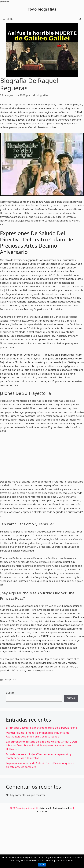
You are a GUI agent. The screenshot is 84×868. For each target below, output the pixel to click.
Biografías (11, 679)
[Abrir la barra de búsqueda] (80, 19)
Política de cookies (63, 808)
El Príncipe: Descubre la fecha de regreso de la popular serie (41, 728)
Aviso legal (45, 808)
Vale (42, 865)
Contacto (42, 811)
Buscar (10, 693)
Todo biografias (42, 9)
